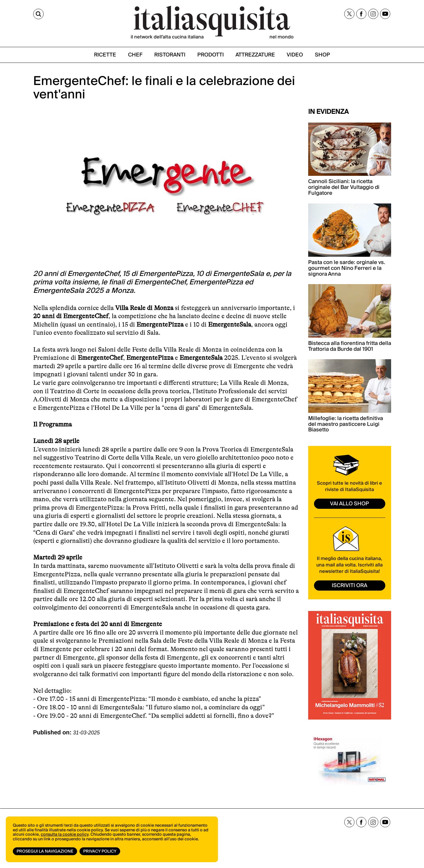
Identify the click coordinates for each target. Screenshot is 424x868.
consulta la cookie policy (65, 835)
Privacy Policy (100, 851)
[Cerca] (38, 14)
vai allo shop (350, 504)
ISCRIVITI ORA (350, 586)
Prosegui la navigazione (45, 851)
